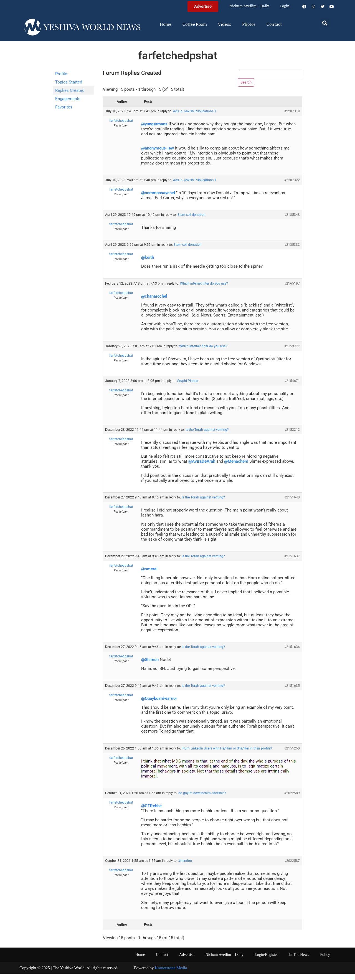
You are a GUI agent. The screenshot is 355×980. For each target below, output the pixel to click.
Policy (325, 961)
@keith (148, 264)
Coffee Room (195, 25)
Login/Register (266, 961)
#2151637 (292, 562)
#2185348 (292, 221)
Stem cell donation (192, 221)
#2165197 (292, 290)
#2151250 (292, 754)
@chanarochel (154, 302)
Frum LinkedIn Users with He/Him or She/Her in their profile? (227, 754)
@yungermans (154, 130)
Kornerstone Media (171, 974)
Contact (274, 25)
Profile (61, 74)
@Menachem (236, 468)
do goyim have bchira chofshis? (202, 799)
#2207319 (292, 118)
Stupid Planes (188, 387)
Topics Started (69, 82)
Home (166, 25)
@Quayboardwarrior (159, 705)
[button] (325, 23)
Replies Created (70, 90)
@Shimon (150, 666)
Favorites (64, 107)
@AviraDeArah (202, 468)
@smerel (149, 575)
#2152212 (292, 436)
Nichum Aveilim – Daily (249, 6)
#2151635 (292, 692)
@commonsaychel (158, 199)
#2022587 (292, 867)
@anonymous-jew (158, 154)
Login (285, 6)
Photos (249, 25)
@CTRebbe (151, 812)
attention (185, 867)
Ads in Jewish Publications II (195, 118)
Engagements (68, 99)
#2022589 (292, 799)
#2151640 (292, 504)
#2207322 (292, 186)
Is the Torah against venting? (207, 436)
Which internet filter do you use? (204, 290)
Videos (225, 25)
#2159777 (292, 352)
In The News (299, 961)
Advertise (187, 961)
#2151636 (292, 653)
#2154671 (292, 387)
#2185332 (292, 251)
